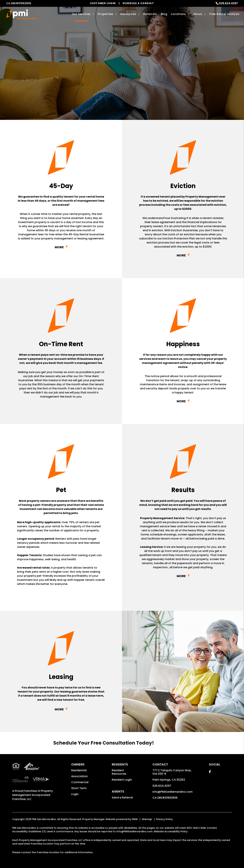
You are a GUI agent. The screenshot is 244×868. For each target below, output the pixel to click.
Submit (152, 83)
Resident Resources (119, 772)
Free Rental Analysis (224, 14)
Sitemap (147, 819)
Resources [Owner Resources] (128, 14)
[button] (210, 772)
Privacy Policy (164, 819)
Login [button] (75, 794)
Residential (79, 770)
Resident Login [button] (122, 780)
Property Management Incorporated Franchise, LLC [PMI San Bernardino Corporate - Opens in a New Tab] (33, 795)
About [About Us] (198, 14)
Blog (164, 14)
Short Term (79, 788)
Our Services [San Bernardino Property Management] (81, 14)
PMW (135, 819)
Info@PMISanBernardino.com (173, 792)
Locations (178, 14)
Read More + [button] (61, 247)
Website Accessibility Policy (171, 831)
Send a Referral (122, 798)
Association (79, 776)
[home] (22, 14)
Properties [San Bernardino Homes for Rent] (106, 14)
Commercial (80, 782)
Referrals (150, 14)
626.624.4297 (228, 3)
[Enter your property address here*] (109, 83)
